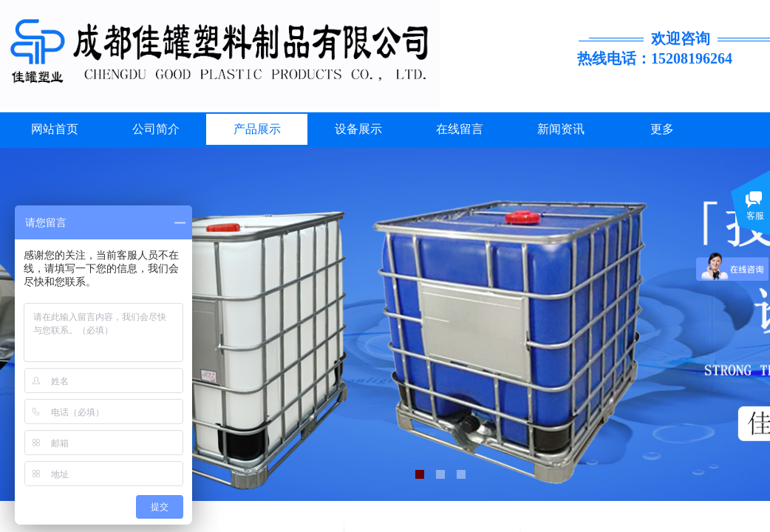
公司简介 (156, 129)
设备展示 (358, 129)
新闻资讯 (561, 129)
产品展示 (257, 129)
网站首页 (55, 129)
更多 (662, 129)
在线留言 (460, 129)
